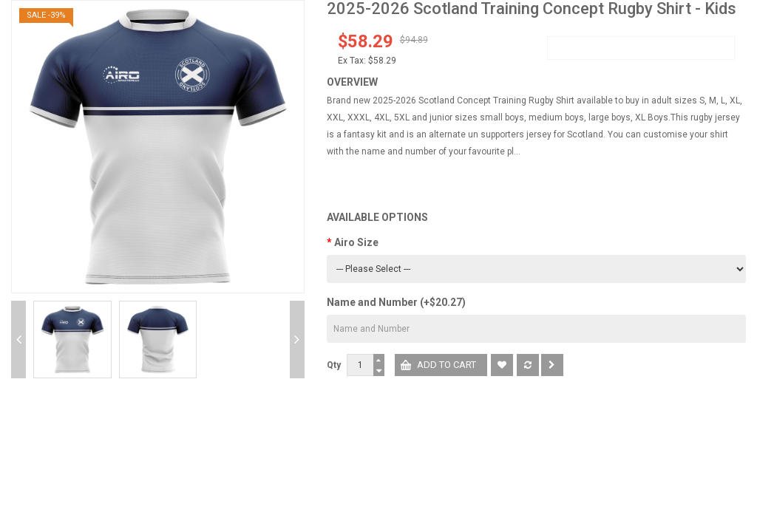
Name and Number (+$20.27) (396, 302)
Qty (334, 365)
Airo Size (356, 242)
